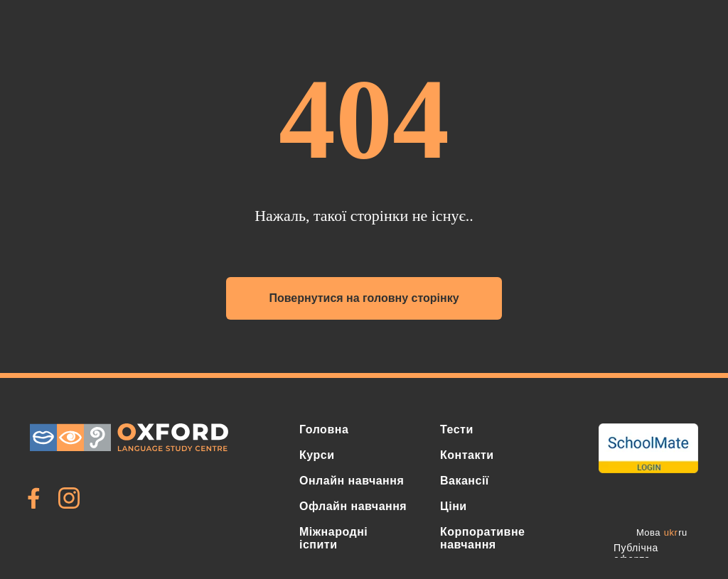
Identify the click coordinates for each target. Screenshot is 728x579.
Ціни (454, 506)
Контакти (467, 455)
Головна (324, 429)
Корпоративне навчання (483, 538)
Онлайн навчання (352, 481)
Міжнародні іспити (333, 538)
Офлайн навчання (353, 506)
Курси (317, 455)
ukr (671, 532)
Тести (457, 429)
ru (683, 532)
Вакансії (465, 481)
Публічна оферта (636, 553)
